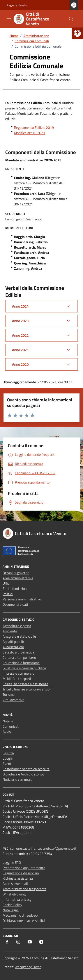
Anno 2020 (20, 364)
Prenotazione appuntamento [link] (24, 868)
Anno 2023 (20, 321)
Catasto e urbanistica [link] (18, 652)
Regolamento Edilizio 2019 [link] (34, 127)
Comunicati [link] (11, 726)
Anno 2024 (20, 306)
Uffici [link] (6, 583)
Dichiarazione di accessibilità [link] (24, 921)
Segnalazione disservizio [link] (21, 873)
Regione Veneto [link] (17, 5)
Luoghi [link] (8, 758)
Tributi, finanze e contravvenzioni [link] (27, 689)
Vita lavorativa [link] (13, 700)
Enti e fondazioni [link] (15, 589)
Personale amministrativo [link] (22, 599)
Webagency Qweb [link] (28, 967)
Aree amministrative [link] (18, 578)
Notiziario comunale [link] (18, 779)
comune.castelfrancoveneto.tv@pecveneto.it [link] (43, 848)
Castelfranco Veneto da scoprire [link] (26, 769)
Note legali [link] (11, 910)
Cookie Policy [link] (12, 905)
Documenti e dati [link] (15, 604)
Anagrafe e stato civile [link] (19, 636)
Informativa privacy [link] (17, 899)
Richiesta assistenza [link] (18, 878)
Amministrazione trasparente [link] (25, 889)
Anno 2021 (20, 350)
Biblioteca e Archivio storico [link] (23, 774)
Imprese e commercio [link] (18, 673)
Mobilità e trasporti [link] (17, 679)
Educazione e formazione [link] (21, 663)
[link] (77, 33)
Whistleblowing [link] (14, 894)
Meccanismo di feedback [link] (21, 915)
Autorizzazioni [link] (13, 647)
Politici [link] (8, 594)
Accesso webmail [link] (15, 884)
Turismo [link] (9, 694)
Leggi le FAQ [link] (12, 862)
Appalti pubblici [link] (14, 642)
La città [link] (8, 753)
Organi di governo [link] (16, 573)
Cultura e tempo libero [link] (19, 657)
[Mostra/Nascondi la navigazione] (9, 18)
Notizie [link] (8, 721)
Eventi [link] (7, 764)
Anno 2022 (20, 335)
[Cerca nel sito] (71, 19)
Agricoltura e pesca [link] (17, 626)
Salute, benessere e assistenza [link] (25, 684)
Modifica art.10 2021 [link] (30, 133)
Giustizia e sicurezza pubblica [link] (24, 668)
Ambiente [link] (10, 631)
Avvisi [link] (7, 732)
